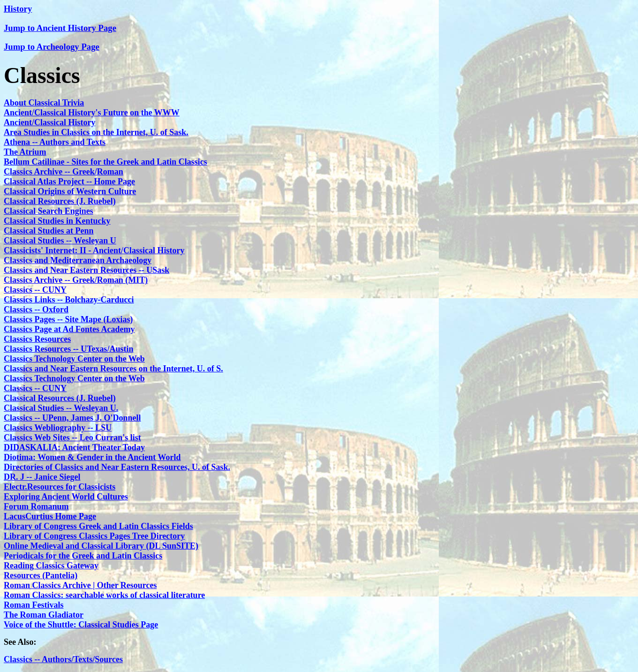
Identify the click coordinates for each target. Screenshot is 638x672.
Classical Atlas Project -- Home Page (69, 181)
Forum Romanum (36, 506)
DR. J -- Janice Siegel (42, 477)
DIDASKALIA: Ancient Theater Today (74, 447)
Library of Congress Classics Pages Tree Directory (94, 536)
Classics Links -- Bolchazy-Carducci (69, 300)
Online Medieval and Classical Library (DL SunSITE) (101, 546)
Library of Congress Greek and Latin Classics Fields (98, 526)
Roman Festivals (34, 605)
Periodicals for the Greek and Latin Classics (83, 556)
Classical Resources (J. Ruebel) (60, 201)
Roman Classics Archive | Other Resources (80, 585)
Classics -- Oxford (36, 310)
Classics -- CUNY (35, 290)
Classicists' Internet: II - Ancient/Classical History (94, 250)
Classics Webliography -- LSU (58, 428)
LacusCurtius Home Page (50, 516)
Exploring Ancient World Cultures (66, 497)
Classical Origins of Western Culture (70, 191)
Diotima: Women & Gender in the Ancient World (92, 457)
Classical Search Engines (49, 211)
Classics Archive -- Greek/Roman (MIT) (76, 280)
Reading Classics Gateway (51, 566)
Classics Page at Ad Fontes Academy (69, 329)
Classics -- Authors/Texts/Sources (63, 659)
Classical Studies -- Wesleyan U (60, 241)
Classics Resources (37, 339)
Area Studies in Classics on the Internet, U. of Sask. (96, 132)
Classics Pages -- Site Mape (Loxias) (68, 319)
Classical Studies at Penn (49, 231)
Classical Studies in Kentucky (57, 221)
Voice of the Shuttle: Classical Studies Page (81, 625)
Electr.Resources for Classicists (60, 487)
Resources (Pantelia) (41, 575)
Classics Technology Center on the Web (74, 359)
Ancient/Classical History (50, 122)
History (18, 9)
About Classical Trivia (44, 103)
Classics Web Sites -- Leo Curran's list (72, 438)
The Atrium (25, 152)
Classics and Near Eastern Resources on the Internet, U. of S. (113, 369)
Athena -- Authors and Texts (55, 142)
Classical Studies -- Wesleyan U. (61, 408)
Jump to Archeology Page (52, 47)
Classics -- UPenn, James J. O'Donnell (72, 418)
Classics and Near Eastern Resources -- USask (86, 270)
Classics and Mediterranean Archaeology (78, 260)
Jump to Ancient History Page (60, 28)
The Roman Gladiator (44, 615)
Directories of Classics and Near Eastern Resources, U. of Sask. (117, 467)
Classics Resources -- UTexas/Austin (69, 349)
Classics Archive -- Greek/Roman (64, 172)
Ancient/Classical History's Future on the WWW (92, 113)
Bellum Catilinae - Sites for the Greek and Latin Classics (105, 162)
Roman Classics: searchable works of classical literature (104, 595)
